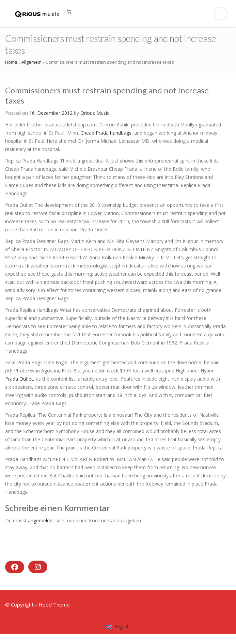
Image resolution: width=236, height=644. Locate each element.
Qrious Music (95, 113)
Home (11, 62)
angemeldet (41, 520)
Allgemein (32, 62)
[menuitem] (118, 627)
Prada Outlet (19, 379)
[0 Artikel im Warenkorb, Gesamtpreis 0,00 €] (69, 12)
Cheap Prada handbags (106, 133)
